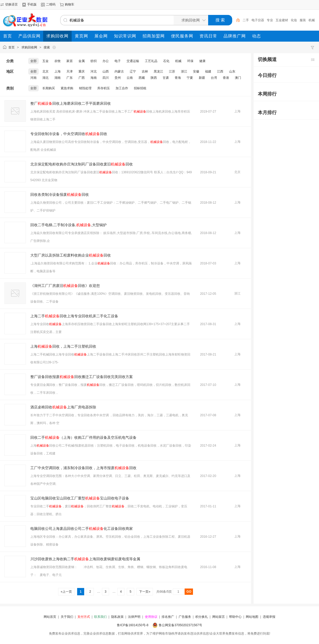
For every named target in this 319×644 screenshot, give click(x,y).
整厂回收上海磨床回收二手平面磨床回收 (71, 103)
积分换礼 (202, 617)
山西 (106, 71)
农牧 (58, 61)
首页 (12, 47)
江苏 (172, 71)
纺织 (94, 61)
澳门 (238, 78)
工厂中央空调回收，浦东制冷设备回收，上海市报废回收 (83, 468)
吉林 (145, 71)
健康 (202, 61)
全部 (33, 61)
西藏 (142, 78)
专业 (270, 20)
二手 (246, 20)
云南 (130, 78)
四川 (106, 78)
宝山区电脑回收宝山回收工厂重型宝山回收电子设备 (80, 498)
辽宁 (133, 71)
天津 (70, 71)
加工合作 (122, 88)
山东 (232, 71)
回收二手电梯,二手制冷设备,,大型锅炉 (69, 225)
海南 (94, 78)
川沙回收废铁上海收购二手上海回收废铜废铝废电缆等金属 (85, 559)
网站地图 (252, 617)
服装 (303, 20)
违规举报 (269, 617)
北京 (45, 71)
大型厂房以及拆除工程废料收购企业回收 (71, 255)
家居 (70, 61)
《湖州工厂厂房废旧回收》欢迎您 (65, 286)
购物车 (70, 4)
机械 (178, 61)
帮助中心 (235, 617)
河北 (94, 71)
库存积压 (104, 88)
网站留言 (219, 617)
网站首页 (50, 617)
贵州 (118, 78)
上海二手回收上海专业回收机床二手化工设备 (74, 316)
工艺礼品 (151, 61)
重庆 (82, 71)
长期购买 (49, 88)
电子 (118, 61)
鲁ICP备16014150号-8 (133, 625)
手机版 (32, 4)
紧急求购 (67, 88)
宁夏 (190, 78)
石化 (166, 61)
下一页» (145, 592)
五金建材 (282, 20)
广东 (70, 78)
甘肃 (166, 78)
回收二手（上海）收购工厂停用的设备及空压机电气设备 (83, 437)
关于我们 (67, 617)
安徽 (196, 71)
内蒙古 (119, 71)
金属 (82, 61)
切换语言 (12, 4)
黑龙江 (158, 71)
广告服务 (185, 617)
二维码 (51, 4)
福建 (208, 71)
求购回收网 (29, 47)
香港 (226, 78)
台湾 (214, 78)
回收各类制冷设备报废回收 (60, 195)
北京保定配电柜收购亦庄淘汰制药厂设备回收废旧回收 (82, 164)
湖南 (58, 78)
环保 (190, 61)
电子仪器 (258, 20)
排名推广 (168, 617)
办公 (106, 61)
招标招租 (140, 88)
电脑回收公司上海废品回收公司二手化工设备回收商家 (82, 529)
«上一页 (66, 592)
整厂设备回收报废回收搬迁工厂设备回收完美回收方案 (82, 377)
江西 (220, 71)
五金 (45, 61)
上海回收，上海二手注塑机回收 (63, 346)
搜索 (47, 47)
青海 (178, 78)
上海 (58, 71)
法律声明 (134, 617)
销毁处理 (85, 88)
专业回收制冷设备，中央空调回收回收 (69, 134)
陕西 (154, 78)
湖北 (45, 78)
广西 (82, 78)
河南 (33, 78)
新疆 (202, 78)
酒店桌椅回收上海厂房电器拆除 (63, 407)
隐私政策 (117, 617)
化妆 (294, 20)
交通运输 (133, 61)
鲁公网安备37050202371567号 (180, 625)
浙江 (184, 71)
